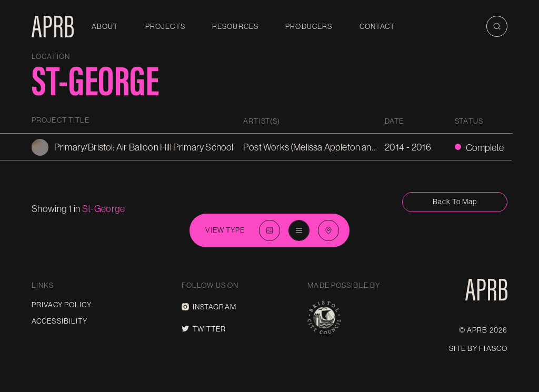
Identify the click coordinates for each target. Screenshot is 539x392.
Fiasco (493, 348)
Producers (309, 26)
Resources (235, 26)
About (105, 26)
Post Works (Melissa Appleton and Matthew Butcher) (346, 147)
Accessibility (60, 321)
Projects (165, 26)
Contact (377, 26)
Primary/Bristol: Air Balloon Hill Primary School (144, 147)
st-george (103, 209)
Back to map (455, 202)
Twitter (204, 329)
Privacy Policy (62, 305)
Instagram (209, 307)
